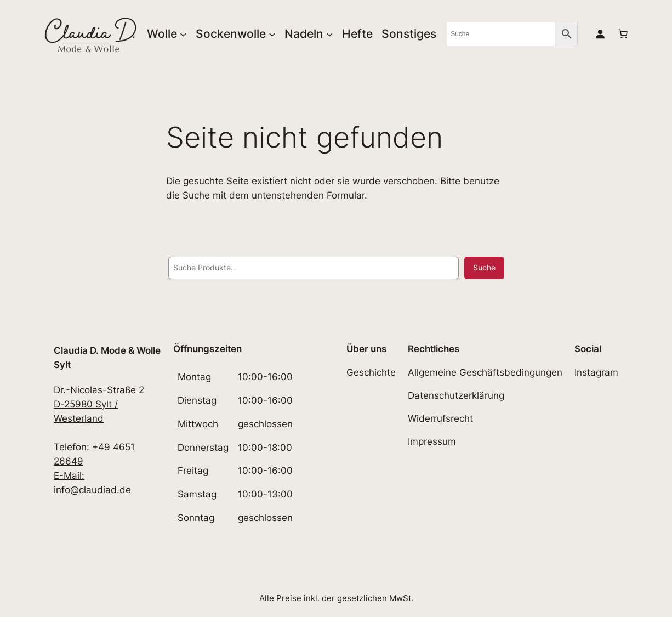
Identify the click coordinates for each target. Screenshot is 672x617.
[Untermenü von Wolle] (183, 34)
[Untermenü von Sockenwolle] (272, 34)
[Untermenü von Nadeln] (330, 34)
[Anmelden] (600, 34)
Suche (484, 267)
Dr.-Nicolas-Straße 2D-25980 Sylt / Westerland (99, 404)
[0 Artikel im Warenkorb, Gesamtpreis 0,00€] (623, 34)
